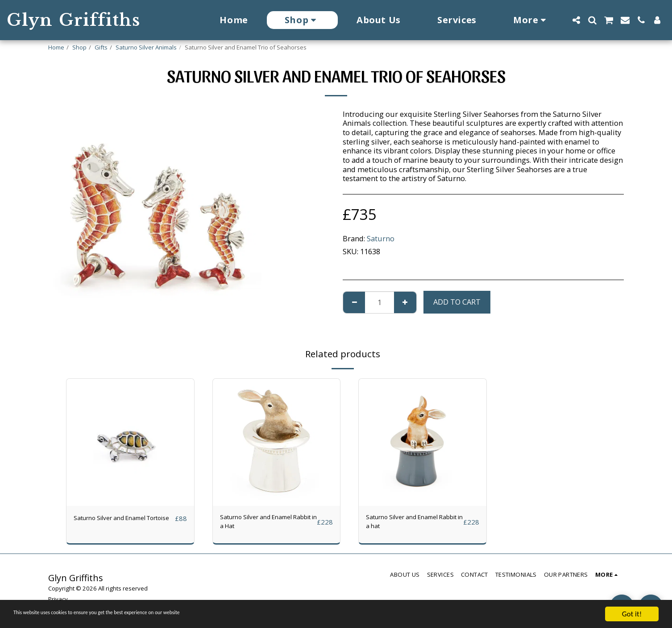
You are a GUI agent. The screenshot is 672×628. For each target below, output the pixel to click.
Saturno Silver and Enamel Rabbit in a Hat (265, 524)
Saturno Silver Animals (146, 47)
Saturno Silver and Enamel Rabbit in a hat (411, 524)
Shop (79, 47)
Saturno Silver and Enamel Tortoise (119, 524)
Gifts (101, 47)
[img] (130, 442)
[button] (576, 20)
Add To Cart (457, 302)
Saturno (381, 238)
